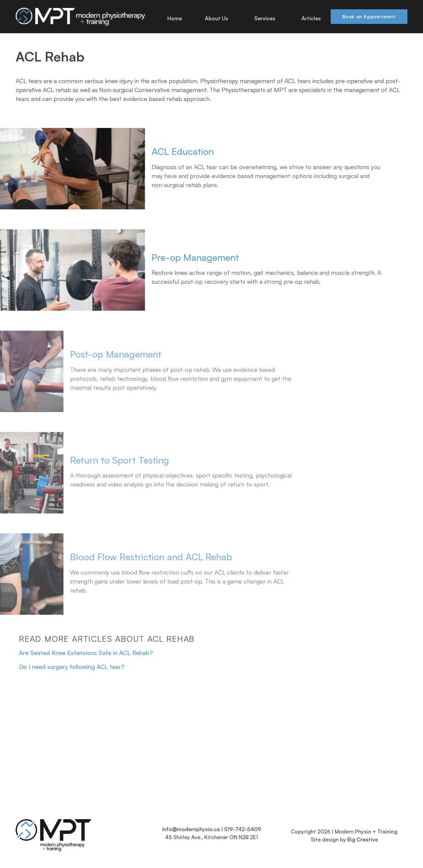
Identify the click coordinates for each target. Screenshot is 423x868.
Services (266, 18)
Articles (311, 18)
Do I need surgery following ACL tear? (72, 667)
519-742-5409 (243, 829)
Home (175, 18)
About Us (218, 18)
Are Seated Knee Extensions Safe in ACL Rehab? (86, 653)
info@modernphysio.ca (191, 829)
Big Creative (363, 839)
